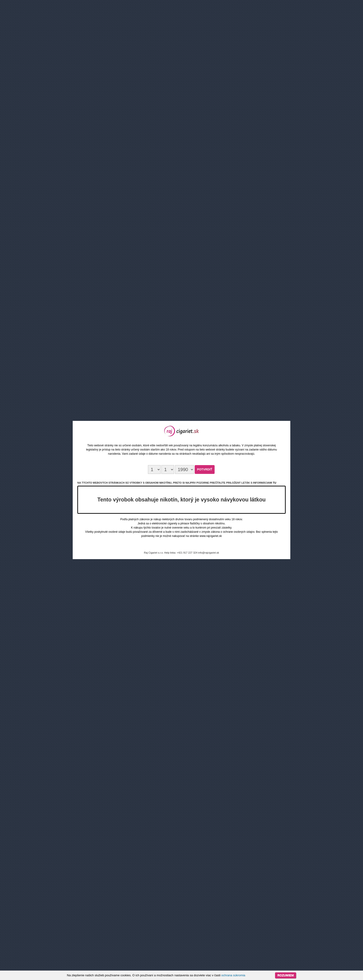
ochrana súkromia (233, 975)
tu (274, 483)
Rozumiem (286, 975)
